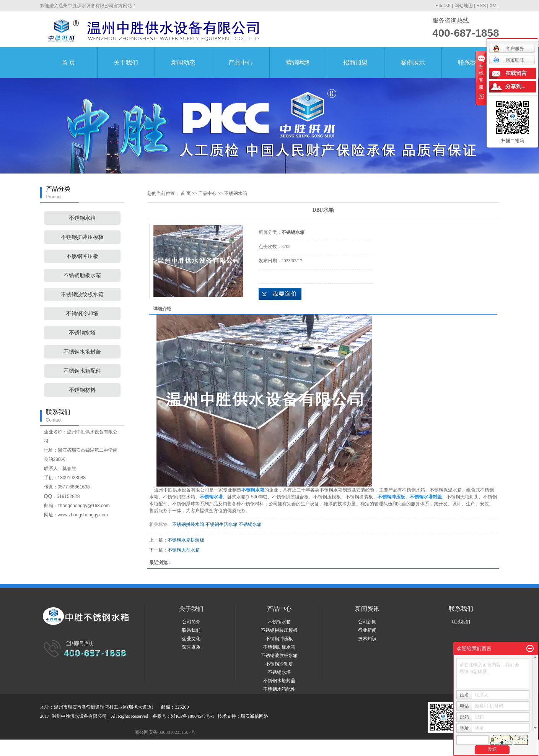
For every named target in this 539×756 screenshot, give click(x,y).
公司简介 (191, 622)
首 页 (68, 62)
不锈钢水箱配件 (82, 371)
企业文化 (191, 639)
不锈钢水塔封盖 (82, 352)
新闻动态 (183, 62)
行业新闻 (367, 630)
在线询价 (280, 294)
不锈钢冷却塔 (82, 314)
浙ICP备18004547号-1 (193, 716)
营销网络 (298, 62)
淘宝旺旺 (509, 60)
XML (494, 6)
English (443, 6)
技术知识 (367, 639)
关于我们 (126, 62)
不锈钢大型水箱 (184, 550)
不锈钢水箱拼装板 (186, 540)
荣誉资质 (191, 647)
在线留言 (516, 73)
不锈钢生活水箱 (221, 524)
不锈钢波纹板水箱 (82, 294)
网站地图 (464, 6)
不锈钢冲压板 (82, 256)
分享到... (515, 87)
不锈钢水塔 (82, 333)
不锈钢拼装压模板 (82, 237)
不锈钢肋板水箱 (82, 275)
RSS (481, 6)
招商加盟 (355, 62)
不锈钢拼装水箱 (188, 524)
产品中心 (241, 62)
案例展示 (413, 62)
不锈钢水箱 (82, 218)
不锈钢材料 (82, 390)
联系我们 (470, 62)
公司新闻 (367, 622)
